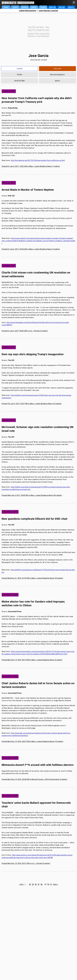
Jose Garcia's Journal (48, 11)
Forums (43, 7)
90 (48, 884)
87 (39, 884)
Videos (34, 7)
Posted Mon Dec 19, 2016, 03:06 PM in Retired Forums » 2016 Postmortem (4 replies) (34, 779)
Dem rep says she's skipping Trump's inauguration (33, 354)
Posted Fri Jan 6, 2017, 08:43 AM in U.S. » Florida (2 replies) (25, 331)
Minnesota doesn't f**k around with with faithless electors (38, 765)
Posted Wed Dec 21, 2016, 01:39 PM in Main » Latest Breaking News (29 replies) (32, 578)
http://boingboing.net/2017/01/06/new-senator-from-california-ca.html (38, 160)
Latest (15, 7)
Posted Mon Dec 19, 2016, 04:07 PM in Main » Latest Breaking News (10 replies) (32, 741)
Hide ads (52, 7)
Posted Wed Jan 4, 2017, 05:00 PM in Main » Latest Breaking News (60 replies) (32, 495)
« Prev (21, 884)
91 (51, 884)
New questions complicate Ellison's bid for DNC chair (35, 519)
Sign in (71, 7)
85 (33, 884)
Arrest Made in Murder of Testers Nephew (28, 190)
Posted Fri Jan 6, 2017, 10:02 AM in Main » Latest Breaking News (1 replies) (31, 166)
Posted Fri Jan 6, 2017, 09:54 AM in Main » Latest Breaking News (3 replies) (31, 249)
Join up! (62, 7)
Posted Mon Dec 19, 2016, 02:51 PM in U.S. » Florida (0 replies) (26, 863)
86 (36, 884)
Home (6, 7)
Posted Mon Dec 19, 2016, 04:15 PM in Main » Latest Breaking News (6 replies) (32, 660)
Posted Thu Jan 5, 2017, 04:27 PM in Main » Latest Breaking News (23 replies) (32, 404)
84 (30, 884)
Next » (56, 884)
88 (42, 884)
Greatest (25, 7)
